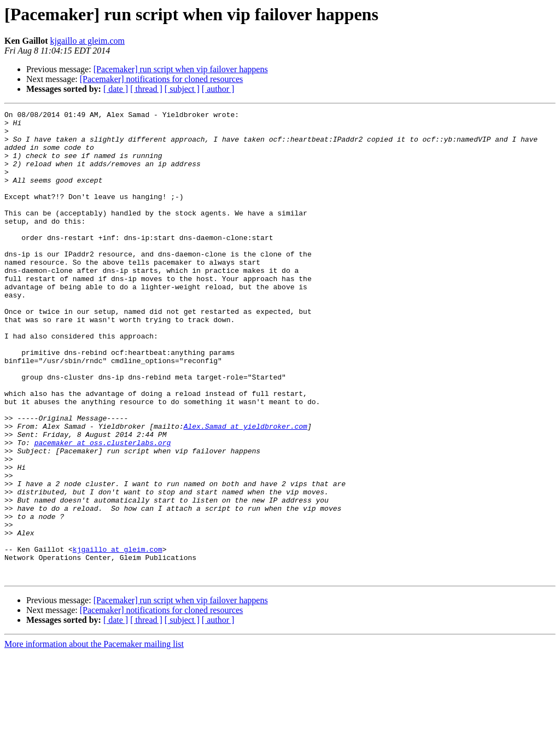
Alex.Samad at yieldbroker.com (246, 490)
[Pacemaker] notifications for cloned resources (162, 79)
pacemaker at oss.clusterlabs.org (103, 510)
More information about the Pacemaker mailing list (94, 737)
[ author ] (218, 89)
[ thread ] (146, 89)
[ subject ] (182, 89)
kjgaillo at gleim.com (87, 41)
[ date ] (116, 89)
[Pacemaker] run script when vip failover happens (181, 69)
